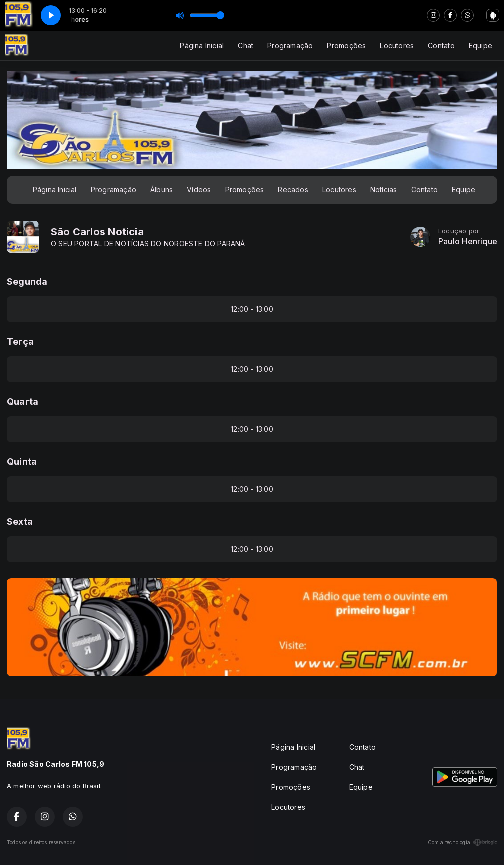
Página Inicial (202, 46)
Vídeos (199, 190)
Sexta (20, 522)
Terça (20, 342)
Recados (293, 190)
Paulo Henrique (468, 242)
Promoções (346, 46)
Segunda (27, 282)
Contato (441, 46)
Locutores (397, 46)
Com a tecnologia (462, 842)
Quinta (22, 462)
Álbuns (162, 190)
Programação (290, 46)
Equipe (480, 46)
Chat (246, 46)
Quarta (23, 402)
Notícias (384, 190)
